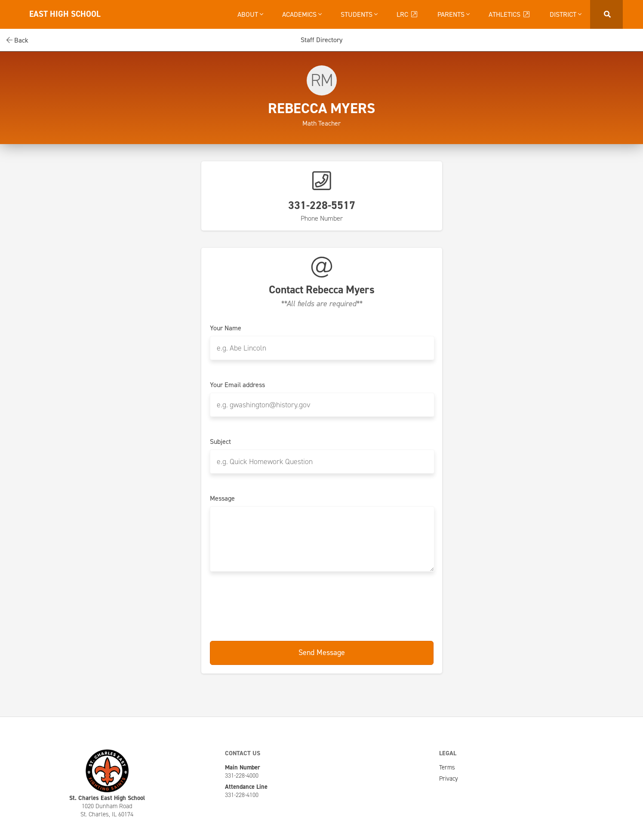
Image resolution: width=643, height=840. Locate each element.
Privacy (449, 778)
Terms (447, 767)
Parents (454, 14)
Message (222, 498)
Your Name (226, 328)
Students (359, 14)
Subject (220, 442)
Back (17, 40)
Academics (302, 14)
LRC (408, 14)
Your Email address (237, 385)
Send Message (322, 652)
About (250, 14)
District (566, 14)
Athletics (510, 14)
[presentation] (322, 607)
